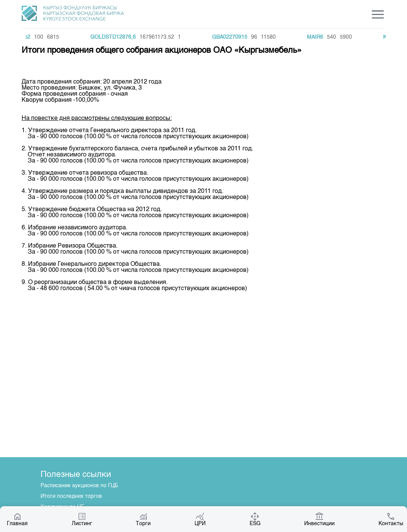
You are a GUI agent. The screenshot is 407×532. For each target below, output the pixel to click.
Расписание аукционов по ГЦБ (79, 486)
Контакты (391, 519)
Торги (143, 519)
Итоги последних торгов (71, 496)
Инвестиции (319, 519)
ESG (255, 519)
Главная (17, 519)
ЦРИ (200, 519)
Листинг (82, 519)
